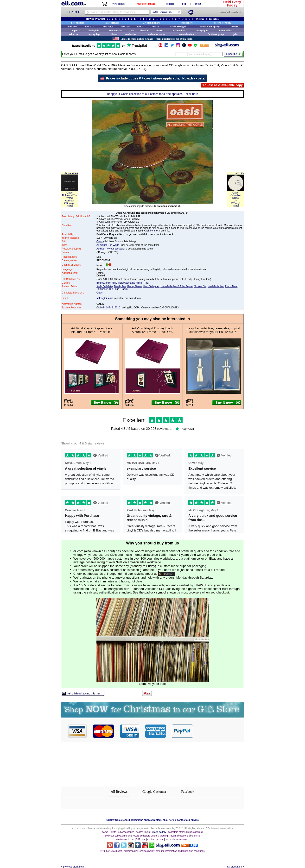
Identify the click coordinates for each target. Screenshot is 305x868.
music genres (194, 832)
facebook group (216, 34)
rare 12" (156, 27)
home (105, 832)
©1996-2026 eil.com (111, 851)
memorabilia (225, 30)
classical (144, 30)
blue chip (72, 27)
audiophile (94, 30)
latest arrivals (112, 23)
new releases (78, 23)
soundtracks (115, 30)
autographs (202, 30)
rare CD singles (178, 27)
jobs (235, 34)
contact (170, 4)
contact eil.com (156, 839)
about (198, 4)
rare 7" (141, 27)
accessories (128, 832)
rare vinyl (108, 27)
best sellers (187, 23)
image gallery (159, 832)
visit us (113, 34)
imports (75, 30)
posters (234, 27)
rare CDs (90, 27)
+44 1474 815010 (111, 308)
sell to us (74, 34)
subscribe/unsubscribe (178, 839)
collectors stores (157, 34)
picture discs (179, 30)
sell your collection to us (118, 836)
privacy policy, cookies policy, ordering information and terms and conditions (164, 851)
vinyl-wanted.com (125, 839)
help (184, 4)
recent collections (179, 836)
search (140, 832)
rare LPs (125, 27)
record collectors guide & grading (150, 836)
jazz (132, 30)
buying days (94, 34)
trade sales (131, 34)
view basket (119, 4)
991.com (141, 839)
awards (160, 30)
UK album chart (151, 23)
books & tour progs (210, 27)
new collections (186, 34)
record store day (223, 23)
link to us (115, 832)
